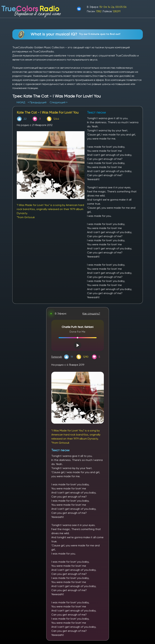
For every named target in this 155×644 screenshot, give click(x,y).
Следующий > (59, 102)
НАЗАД (21, 102)
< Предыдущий (37, 102)
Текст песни (60, 450)
